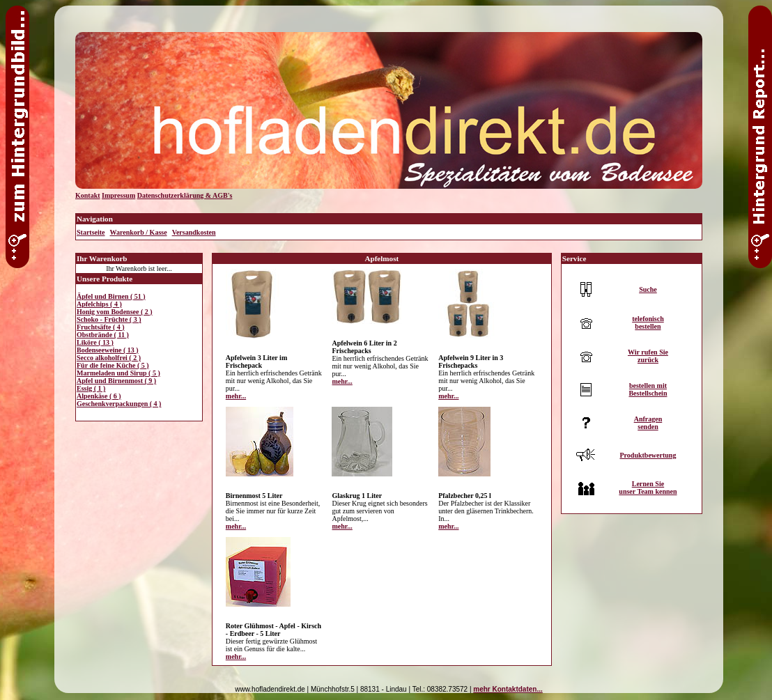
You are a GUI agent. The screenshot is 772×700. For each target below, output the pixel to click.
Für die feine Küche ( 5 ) (113, 365)
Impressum (118, 195)
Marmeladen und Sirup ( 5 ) (118, 373)
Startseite (91, 232)
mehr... (236, 396)
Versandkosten (194, 232)
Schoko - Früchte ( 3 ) (109, 319)
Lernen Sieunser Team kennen (648, 488)
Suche (648, 289)
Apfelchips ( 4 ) (99, 304)
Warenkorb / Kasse (139, 232)
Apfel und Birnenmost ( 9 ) (116, 381)
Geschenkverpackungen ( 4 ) (119, 404)
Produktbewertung (648, 455)
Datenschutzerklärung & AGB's (185, 195)
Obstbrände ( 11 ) (103, 335)
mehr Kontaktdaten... (508, 689)
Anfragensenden (648, 423)
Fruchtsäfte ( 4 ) (101, 327)
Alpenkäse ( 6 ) (99, 396)
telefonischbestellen (648, 322)
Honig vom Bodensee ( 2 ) (115, 312)
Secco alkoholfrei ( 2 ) (109, 358)
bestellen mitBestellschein (648, 389)
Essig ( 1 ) (91, 388)
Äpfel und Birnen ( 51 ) (111, 296)
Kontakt (88, 195)
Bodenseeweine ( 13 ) (108, 350)
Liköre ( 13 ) (95, 342)
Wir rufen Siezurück (648, 356)
